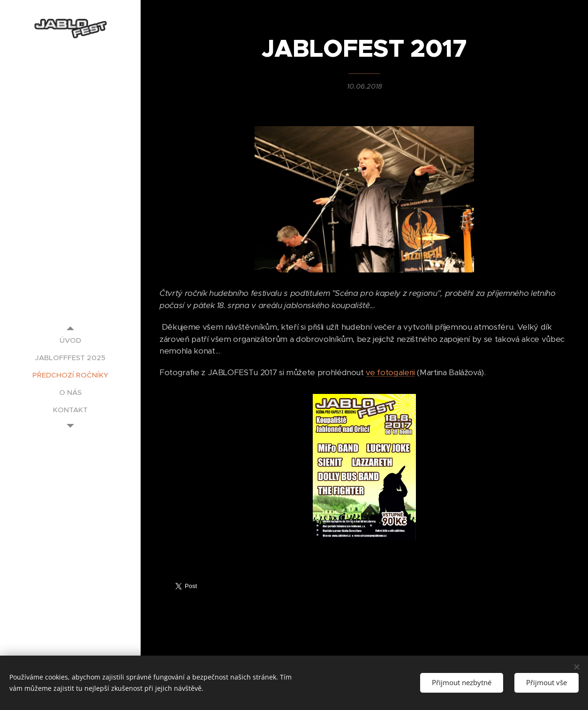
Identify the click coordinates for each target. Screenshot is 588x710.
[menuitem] (70, 340)
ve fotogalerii (390, 373)
